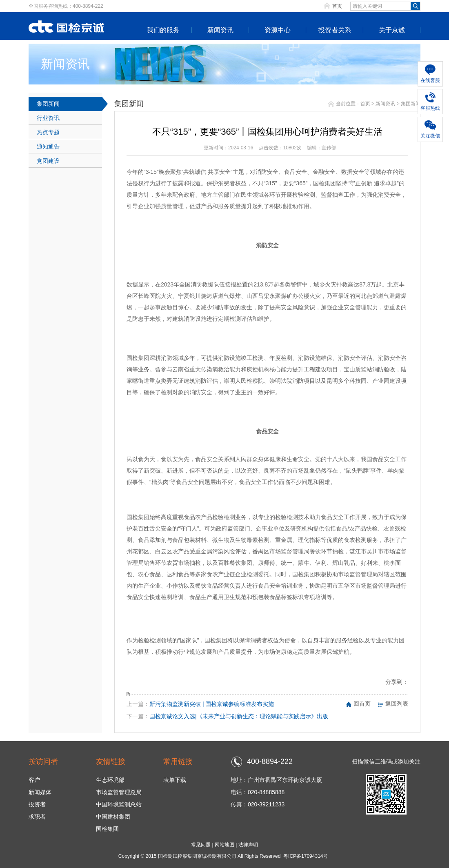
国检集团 (107, 829)
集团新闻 (48, 104)
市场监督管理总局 (119, 792)
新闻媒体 (40, 792)
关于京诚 (392, 30)
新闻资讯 (220, 30)
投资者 (37, 804)
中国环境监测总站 (119, 804)
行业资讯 (48, 118)
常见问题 (201, 845)
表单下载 (175, 780)
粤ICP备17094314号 (306, 856)
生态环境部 (110, 780)
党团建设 (48, 161)
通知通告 (48, 147)
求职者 (37, 817)
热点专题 (48, 132)
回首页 (362, 704)
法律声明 (248, 845)
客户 (34, 780)
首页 (337, 6)
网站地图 (224, 845)
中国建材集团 (113, 817)
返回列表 (397, 704)
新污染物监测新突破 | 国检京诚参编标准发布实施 (212, 704)
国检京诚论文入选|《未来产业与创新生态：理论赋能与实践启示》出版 (239, 716)
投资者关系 (335, 30)
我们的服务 (163, 30)
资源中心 (278, 30)
